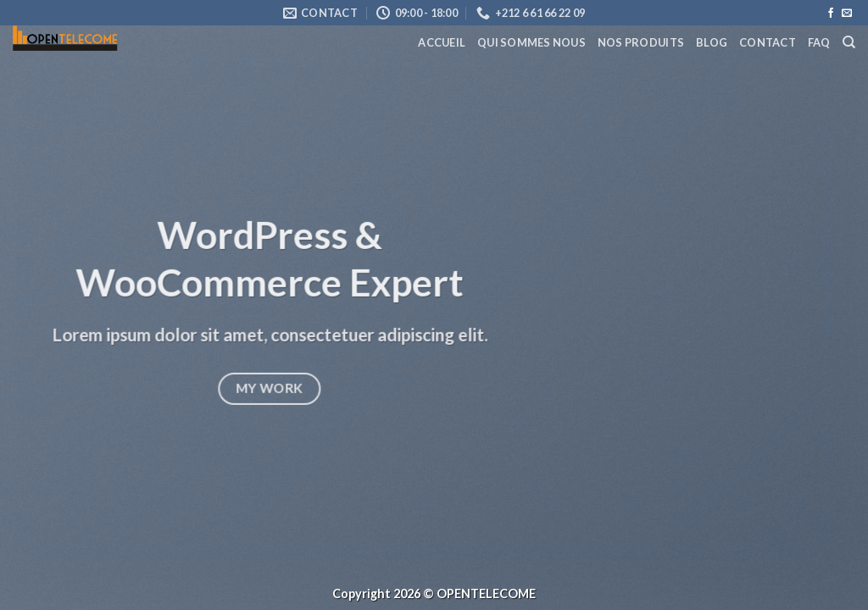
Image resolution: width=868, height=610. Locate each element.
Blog (712, 42)
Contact (768, 42)
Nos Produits (641, 42)
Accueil (442, 42)
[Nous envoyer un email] (847, 14)
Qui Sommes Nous (531, 42)
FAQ (819, 42)
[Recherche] (849, 42)
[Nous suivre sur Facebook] (831, 14)
